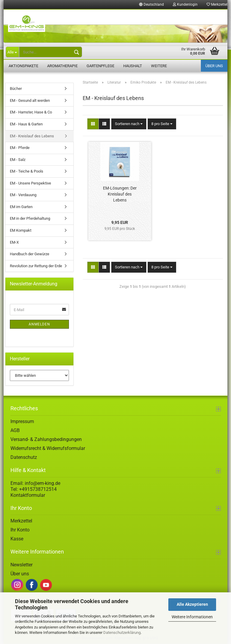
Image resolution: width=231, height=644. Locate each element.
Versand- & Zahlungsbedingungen (46, 439)
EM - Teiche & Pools (27, 172)
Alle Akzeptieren (192, 604)
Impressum (22, 421)
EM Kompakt (21, 231)
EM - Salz (18, 160)
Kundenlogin (185, 4)
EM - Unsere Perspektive (30, 183)
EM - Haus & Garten (26, 124)
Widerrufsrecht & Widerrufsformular (48, 448)
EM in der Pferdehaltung (30, 219)
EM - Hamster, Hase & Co (31, 112)
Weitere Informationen (192, 617)
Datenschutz (24, 457)
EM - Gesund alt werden (30, 101)
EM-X (14, 242)
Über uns (214, 66)
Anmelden (39, 325)
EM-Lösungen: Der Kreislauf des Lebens (120, 194)
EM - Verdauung (23, 195)
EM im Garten (21, 207)
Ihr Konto (20, 530)
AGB (15, 430)
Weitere (159, 66)
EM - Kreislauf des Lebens (32, 136)
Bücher (16, 89)
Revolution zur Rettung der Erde (36, 266)
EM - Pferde (20, 148)
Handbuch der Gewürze (30, 254)
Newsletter (21, 565)
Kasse (17, 539)
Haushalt (133, 66)
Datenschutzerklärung (122, 633)
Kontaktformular (28, 495)
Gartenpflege (100, 66)
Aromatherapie (62, 66)
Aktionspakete (23, 66)
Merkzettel (21, 521)
